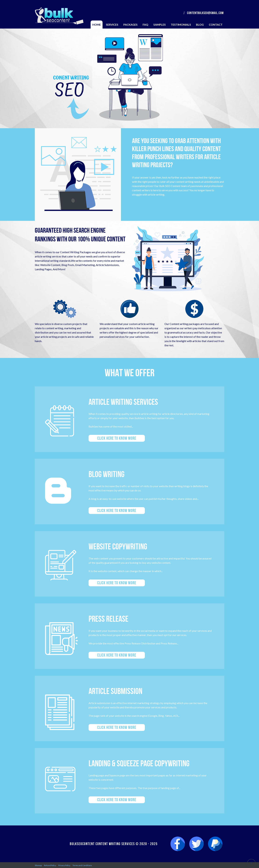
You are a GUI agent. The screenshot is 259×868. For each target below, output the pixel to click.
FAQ (145, 25)
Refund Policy (50, 865)
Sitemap (38, 865)
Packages (130, 25)
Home (97, 25)
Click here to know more (117, 438)
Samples (160, 25)
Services (112, 25)
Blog (200, 25)
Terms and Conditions (82, 865)
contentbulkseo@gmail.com (203, 13)
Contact (216, 25)
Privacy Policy (64, 865)
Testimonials (181, 25)
